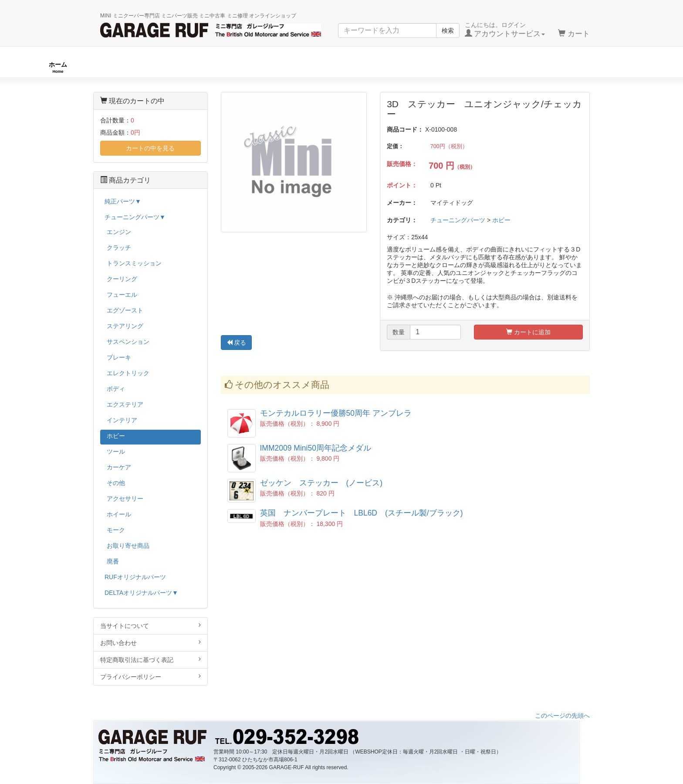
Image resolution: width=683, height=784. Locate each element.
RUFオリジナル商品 (192, 67)
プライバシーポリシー (150, 677)
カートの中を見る (150, 148)
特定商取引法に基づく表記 (150, 660)
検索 (448, 31)
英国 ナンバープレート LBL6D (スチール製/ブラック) (362, 513)
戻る (237, 343)
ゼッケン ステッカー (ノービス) (321, 483)
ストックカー (616, 67)
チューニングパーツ (345, 67)
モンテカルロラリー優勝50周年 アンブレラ (336, 413)
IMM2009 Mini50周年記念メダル (316, 448)
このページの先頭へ (562, 716)
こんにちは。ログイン (505, 30)
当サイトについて (150, 626)
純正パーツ (485, 67)
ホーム (58, 67)
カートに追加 (528, 332)
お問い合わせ (150, 643)
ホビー (501, 220)
